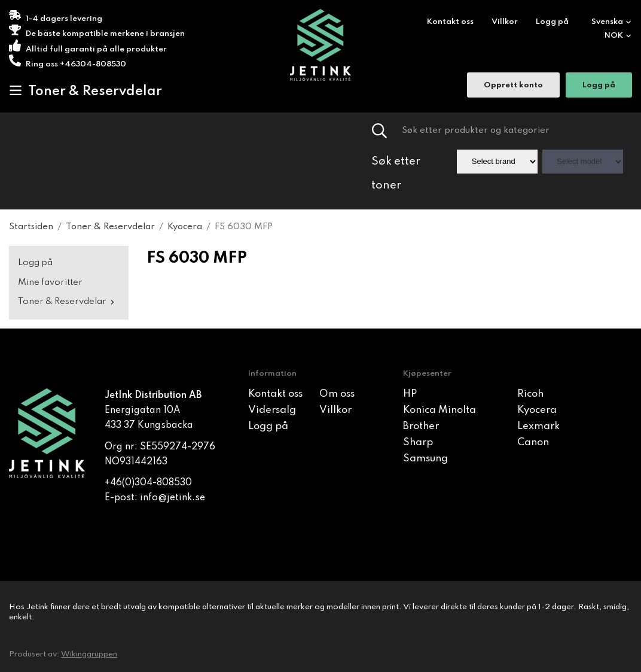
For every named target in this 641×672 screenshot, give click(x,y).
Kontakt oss (450, 22)
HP (410, 394)
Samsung (425, 459)
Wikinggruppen (89, 654)
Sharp (418, 443)
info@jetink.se (173, 498)
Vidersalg (272, 410)
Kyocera (537, 410)
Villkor (505, 22)
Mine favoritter (50, 282)
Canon (533, 443)
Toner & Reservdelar (86, 91)
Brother (421, 426)
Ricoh (530, 394)
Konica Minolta (439, 410)
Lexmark (538, 426)
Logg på (552, 22)
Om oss (337, 394)
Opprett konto (513, 86)
